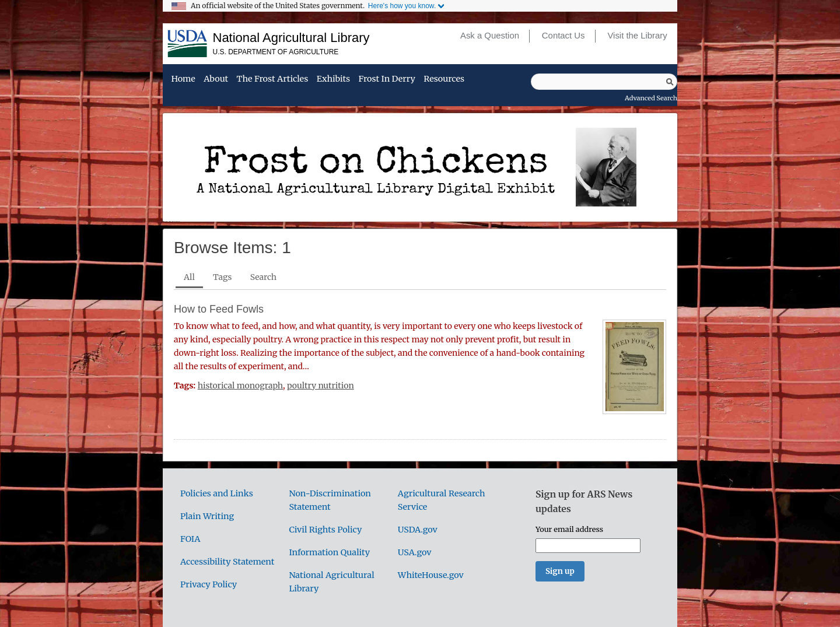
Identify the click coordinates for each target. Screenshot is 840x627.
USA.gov (415, 552)
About (216, 79)
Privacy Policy (209, 584)
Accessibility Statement (227, 562)
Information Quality (329, 552)
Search (263, 277)
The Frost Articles (273, 79)
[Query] (604, 82)
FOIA (190, 539)
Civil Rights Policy (325, 530)
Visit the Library (637, 36)
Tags (222, 277)
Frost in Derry (387, 79)
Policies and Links (217, 493)
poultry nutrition (321, 386)
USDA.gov (418, 530)
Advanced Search (651, 98)
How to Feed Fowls (219, 309)
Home (183, 79)
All (189, 277)
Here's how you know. (402, 6)
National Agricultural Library (291, 38)
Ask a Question (490, 36)
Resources (444, 79)
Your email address (569, 529)
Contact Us (563, 36)
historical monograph (240, 386)
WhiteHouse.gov (431, 575)
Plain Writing (207, 516)
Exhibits (333, 79)
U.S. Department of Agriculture (276, 52)
